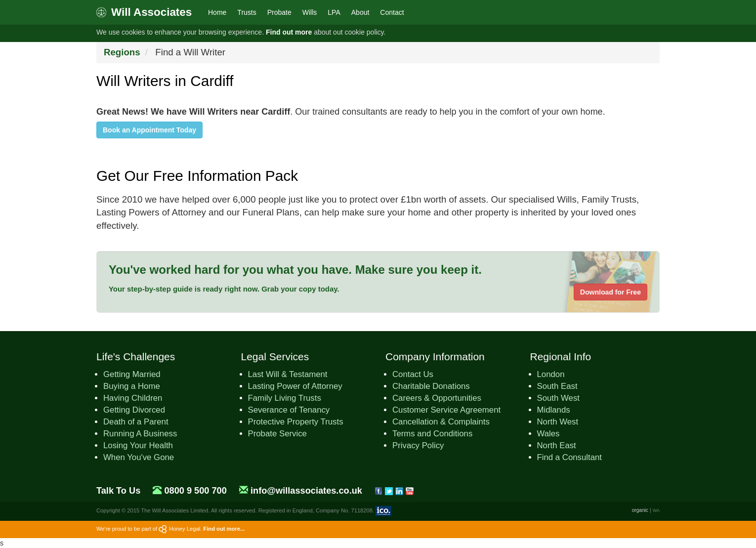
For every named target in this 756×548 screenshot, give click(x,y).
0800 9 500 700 (195, 491)
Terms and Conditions (432, 434)
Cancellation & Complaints (441, 422)
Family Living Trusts (285, 398)
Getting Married (132, 374)
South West (558, 398)
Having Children (133, 398)
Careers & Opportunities (437, 398)
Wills (310, 12)
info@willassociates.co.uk (306, 491)
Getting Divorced (134, 410)
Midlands (554, 410)
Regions (122, 52)
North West (558, 422)
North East (557, 445)
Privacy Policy (418, 445)
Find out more (289, 32)
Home (217, 12)
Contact (392, 12)
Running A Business (140, 434)
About (360, 12)
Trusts (247, 12)
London (551, 374)
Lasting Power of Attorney (295, 386)
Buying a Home (132, 386)
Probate (279, 12)
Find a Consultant (570, 457)
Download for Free (610, 292)
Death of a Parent (136, 422)
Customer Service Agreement (446, 410)
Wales (548, 434)
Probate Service (277, 434)
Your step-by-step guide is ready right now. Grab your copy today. (224, 289)
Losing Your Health (138, 445)
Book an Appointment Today (149, 130)
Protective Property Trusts (296, 422)
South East (557, 386)
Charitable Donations (431, 386)
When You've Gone (139, 457)
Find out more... (224, 529)
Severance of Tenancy (289, 410)
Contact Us (413, 374)
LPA (334, 12)
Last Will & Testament (288, 374)
